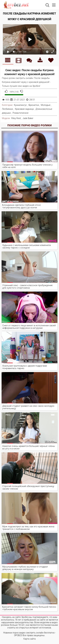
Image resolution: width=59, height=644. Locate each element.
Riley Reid (16, 118)
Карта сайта (30, 639)
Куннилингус (20, 105)
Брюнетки (34, 105)
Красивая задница (24, 109)
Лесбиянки (7, 109)
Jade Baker (28, 118)
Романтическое (21, 113)
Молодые (46, 105)
